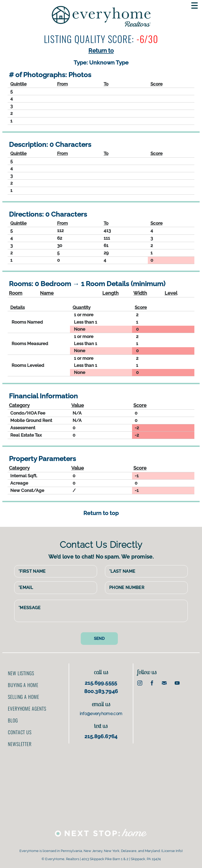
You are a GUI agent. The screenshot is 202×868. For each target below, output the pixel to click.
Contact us (20, 731)
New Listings (21, 672)
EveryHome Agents (27, 707)
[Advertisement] (166, 709)
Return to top (101, 513)
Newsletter (20, 742)
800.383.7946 (101, 689)
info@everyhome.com (101, 712)
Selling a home (24, 695)
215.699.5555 (101, 681)
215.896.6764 (101, 735)
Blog (13, 719)
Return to (101, 51)
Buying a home (23, 683)
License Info (172, 849)
